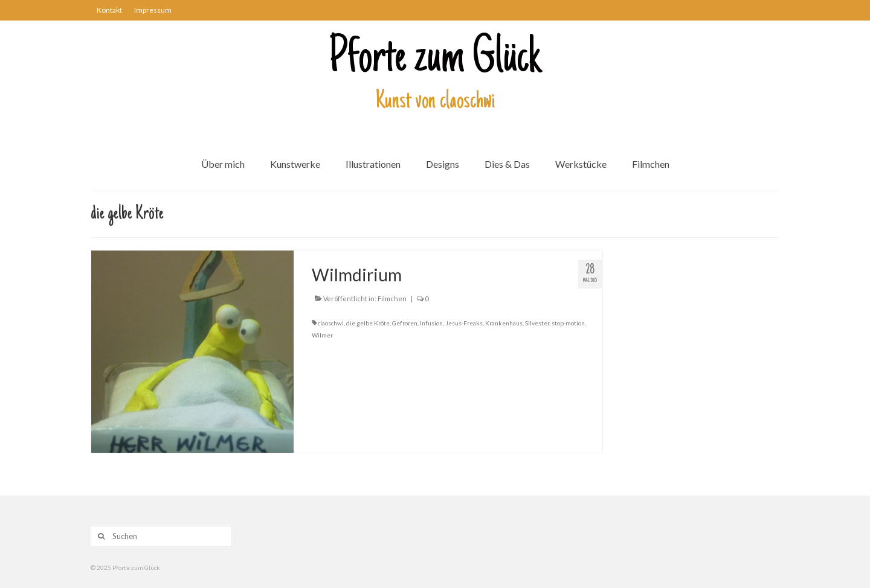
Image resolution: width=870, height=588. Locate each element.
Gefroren (405, 323)
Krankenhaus (504, 323)
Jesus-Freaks (464, 323)
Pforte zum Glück (435, 60)
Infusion (431, 323)
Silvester (537, 323)
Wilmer (322, 335)
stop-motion (568, 323)
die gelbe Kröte (368, 323)
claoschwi (331, 323)
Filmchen (392, 299)
